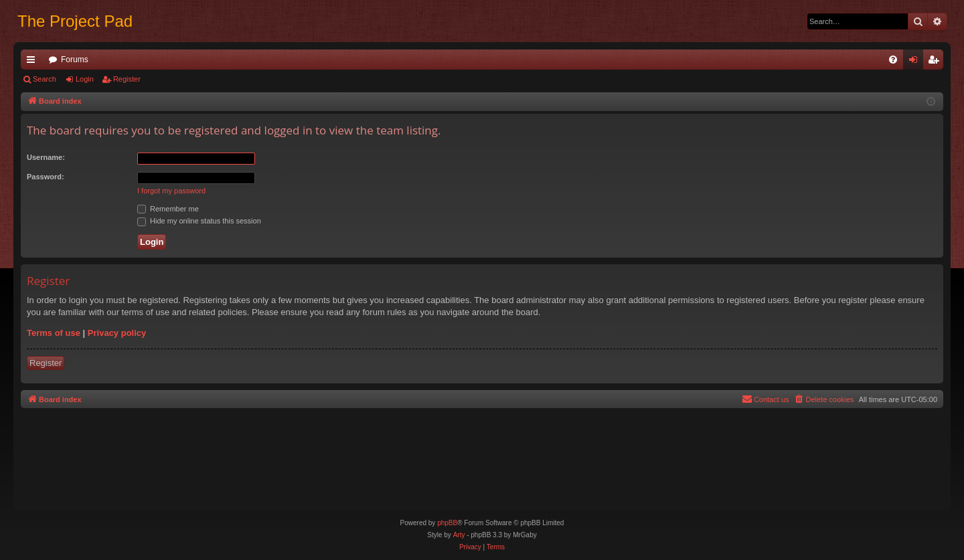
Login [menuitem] (916, 62)
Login (85, 79)
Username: (46, 157)
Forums (75, 60)
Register (127, 79)
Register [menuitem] (936, 62)
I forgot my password (171, 191)
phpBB (447, 523)
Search (45, 79)
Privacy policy (117, 333)
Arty (459, 535)
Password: (46, 177)
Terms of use (54, 333)
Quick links (33, 62)
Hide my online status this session (199, 221)
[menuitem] (893, 60)
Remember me (168, 209)
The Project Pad (75, 21)
